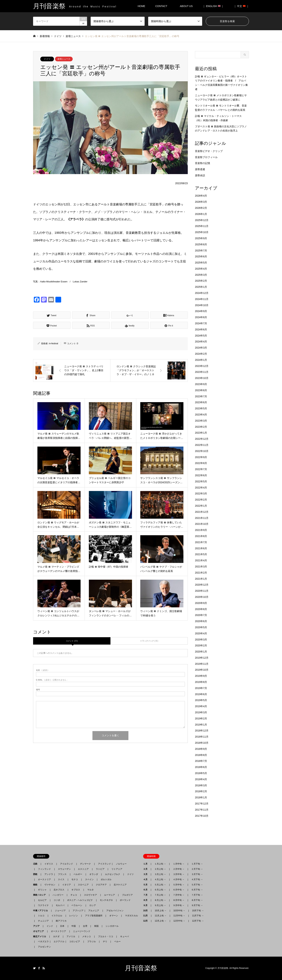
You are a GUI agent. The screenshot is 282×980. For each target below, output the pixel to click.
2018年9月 (201, 749)
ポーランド (125, 900)
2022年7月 (201, 469)
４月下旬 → (197, 879)
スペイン (89, 879)
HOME (141, 6)
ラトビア (100, 869)
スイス (61, 879)
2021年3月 (201, 567)
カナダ (56, 936)
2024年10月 (202, 305)
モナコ (75, 879)
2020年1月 (201, 652)
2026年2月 (201, 208)
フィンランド (44, 869)
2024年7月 (201, 323)
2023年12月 (202, 366)
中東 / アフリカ (42, 911)
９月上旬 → (160, 905)
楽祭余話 (200, 175)
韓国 (96, 926)
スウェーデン (64, 869)
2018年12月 (202, 731)
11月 (146, 916)
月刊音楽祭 (141, 968)
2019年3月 (201, 712)
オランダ (94, 874)
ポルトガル (106, 879)
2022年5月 (201, 481)
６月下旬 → (197, 890)
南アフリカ (61, 921)
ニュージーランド (82, 931)
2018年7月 (201, 761)
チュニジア (43, 921)
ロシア (93, 905)
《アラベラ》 (76, 219)
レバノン (74, 916)
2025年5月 (201, 263)
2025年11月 (202, 226)
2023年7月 (201, 396)
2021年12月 (202, 512)
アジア (37, 926)
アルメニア (94, 911)
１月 (146, 864)
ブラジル (92, 942)
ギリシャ (42, 890)
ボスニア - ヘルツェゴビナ (80, 900)
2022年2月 (201, 500)
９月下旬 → (197, 905)
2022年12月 (202, 439)
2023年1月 (201, 433)
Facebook (39, 968)
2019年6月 (201, 694)
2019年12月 (202, 658)
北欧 (36, 864)
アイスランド (103, 864)
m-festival (54, 344)
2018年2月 (201, 791)
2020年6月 (201, 621)
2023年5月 (201, 408)
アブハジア (77, 911)
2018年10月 (202, 743)
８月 (146, 900)
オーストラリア (58, 931)
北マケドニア (120, 885)
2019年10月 (202, 670)
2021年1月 (201, 579)
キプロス (76, 890)
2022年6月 (201, 475)
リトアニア (117, 869)
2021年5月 (201, 554)
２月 (146, 869)
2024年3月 (201, 348)
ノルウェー (121, 864)
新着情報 (45, 36)
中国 (74, 926)
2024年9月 (201, 311)
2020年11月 (202, 591)
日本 (62, 926)
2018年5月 (201, 773)
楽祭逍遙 (200, 169)
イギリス (49, 864)
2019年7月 (201, 688)
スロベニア (83, 885)
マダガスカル (130, 916)
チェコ (74, 895)
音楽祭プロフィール (206, 157)
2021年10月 (202, 524)
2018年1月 (201, 797)
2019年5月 (201, 700)
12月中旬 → (179, 921)
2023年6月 (201, 402)
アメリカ (71, 936)
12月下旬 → (198, 921)
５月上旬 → (160, 885)
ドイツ (47, 59)
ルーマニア (110, 895)
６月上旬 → (160, 890)
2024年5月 (201, 336)
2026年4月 (201, 196)
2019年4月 (201, 706)
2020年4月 (201, 633)
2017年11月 (202, 810)
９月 (146, 905)
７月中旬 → (179, 895)
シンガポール (112, 926)
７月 (146, 895)
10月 (146, 911)
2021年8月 (201, 536)
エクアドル (58, 942)
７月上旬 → (160, 895)
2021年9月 (201, 530)
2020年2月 (201, 645)
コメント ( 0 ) (72, 641)
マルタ (90, 890)
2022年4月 (201, 488)
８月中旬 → (179, 900)
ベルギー (78, 874)
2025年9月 (201, 238)
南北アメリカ (41, 936)
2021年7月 (201, 542)
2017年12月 (202, 804)
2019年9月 (201, 676)
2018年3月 (201, 785)
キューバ (124, 936)
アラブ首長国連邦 (94, 916)
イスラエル (57, 916)
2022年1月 (201, 506)
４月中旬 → (179, 879)
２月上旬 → (160, 869)
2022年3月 (201, 494)
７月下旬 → (197, 895)
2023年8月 (201, 390)
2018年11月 (202, 737)
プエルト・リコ (106, 936)
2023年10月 (202, 378)
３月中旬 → (179, 874)
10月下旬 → (198, 911)
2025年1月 (201, 287)
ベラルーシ (77, 905)
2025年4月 (201, 269)
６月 (146, 890)
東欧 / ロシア (40, 895)
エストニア (83, 869)
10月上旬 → (161, 911)
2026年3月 (201, 202)
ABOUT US (187, 6)
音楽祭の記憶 (203, 163)
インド (50, 926)
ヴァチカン (50, 885)
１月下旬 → (197, 864)
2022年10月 (202, 451)
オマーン (114, 916)
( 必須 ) (42, 670)
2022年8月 (201, 463)
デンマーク (85, 864)
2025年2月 (201, 281)
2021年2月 (201, 573)
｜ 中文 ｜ (241, 6)
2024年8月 (201, 317)
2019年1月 (201, 725)
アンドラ (48, 874)
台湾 (85, 926)
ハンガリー (58, 895)
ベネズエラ (42, 942)
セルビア (42, 900)
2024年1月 (201, 360)
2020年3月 (201, 640)
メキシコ (87, 936)
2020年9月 (201, 603)
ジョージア (60, 911)
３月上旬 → (160, 874)
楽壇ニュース (64, 59)
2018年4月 (201, 779)
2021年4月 (201, 560)
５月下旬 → (197, 885)
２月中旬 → (179, 869)
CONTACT (161, 6)
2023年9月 (201, 384)
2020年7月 (201, 615)
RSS (44, 968)
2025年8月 (201, 244)
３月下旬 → (197, 874)
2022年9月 (201, 457)
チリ (105, 942)
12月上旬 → (161, 921)
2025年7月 (201, 251)
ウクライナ (43, 905)
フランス (62, 874)
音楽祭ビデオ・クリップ (209, 151)
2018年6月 (201, 767)
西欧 (36, 874)
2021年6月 (201, 548)
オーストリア (44, 879)
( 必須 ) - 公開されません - (52, 680)
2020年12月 (202, 585)
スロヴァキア (90, 895)
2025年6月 (201, 256)
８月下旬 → (197, 900)
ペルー (117, 942)
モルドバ (60, 905)
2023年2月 (201, 427)
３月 (146, 874)
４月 (146, 879)
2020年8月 (201, 609)
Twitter (34, 968)
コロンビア (75, 942)
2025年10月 (202, 232)
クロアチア (101, 885)
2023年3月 (201, 421)
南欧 (36, 885)
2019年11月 (202, 664)
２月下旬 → (197, 869)
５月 (146, 885)
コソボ (57, 900)
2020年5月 (201, 627)
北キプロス (59, 890)
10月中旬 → (179, 911)
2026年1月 (201, 214)
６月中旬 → (179, 890)
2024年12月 (202, 293)
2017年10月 (202, 816)
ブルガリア (127, 895)
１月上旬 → (160, 864)
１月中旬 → (179, 864)
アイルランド (67, 864)
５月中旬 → (179, 885)
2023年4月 (201, 415)
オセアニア (40, 931)
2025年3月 (201, 275)
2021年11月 (202, 518)
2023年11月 (202, 372)
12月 (146, 921)
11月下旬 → (198, 916)
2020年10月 (202, 597)
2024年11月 (202, 299)
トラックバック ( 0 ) (149, 641)
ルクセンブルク (113, 874)
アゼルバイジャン (115, 911)
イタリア (67, 885)
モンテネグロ (106, 900)
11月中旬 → (179, 916)
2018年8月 (201, 755)
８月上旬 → (160, 900)
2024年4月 (201, 342)
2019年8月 (201, 682)
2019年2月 (201, 718)
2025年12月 (202, 220)
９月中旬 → (179, 905)
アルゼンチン (43, 947)
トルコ (41, 916)
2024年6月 (201, 329)
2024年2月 (201, 354)
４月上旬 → (160, 879)
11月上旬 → (161, 916)
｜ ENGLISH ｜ (213, 6)
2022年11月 (202, 445)
